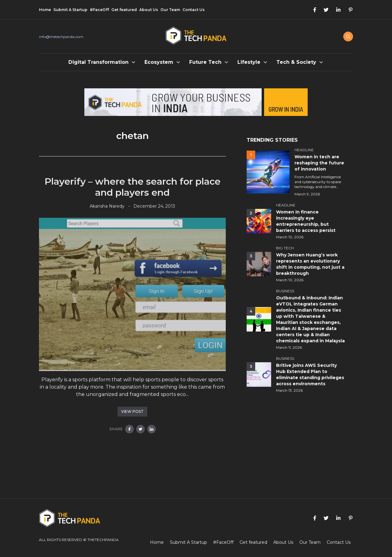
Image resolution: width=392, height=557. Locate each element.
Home (45, 10)
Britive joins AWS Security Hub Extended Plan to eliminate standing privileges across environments (310, 375)
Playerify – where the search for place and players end (133, 187)
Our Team (170, 10)
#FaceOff (99, 10)
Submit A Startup (70, 10)
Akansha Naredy (107, 206)
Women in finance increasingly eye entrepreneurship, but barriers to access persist (306, 221)
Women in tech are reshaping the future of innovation (319, 163)
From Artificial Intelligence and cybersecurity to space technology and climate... (318, 182)
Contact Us (194, 10)
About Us (149, 10)
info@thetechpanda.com (61, 37)
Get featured (124, 10)
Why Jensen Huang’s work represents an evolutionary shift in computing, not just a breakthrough (310, 264)
